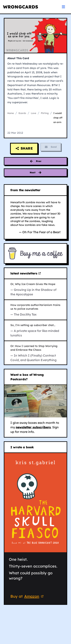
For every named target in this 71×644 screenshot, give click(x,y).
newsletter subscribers (33, 427)
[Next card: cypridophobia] (35, 173)
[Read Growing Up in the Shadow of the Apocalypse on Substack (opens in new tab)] (35, 289)
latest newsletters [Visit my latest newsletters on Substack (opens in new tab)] (26, 273)
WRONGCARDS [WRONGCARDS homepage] (21, 7)
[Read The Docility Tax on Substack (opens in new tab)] (35, 310)
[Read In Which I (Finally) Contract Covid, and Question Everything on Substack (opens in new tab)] (35, 353)
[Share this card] (24, 148)
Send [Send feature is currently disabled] (51, 147)
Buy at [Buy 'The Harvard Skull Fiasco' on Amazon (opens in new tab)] (28, 597)
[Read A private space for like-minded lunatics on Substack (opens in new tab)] (35, 330)
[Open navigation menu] (63, 7)
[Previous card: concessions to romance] (35, 161)
